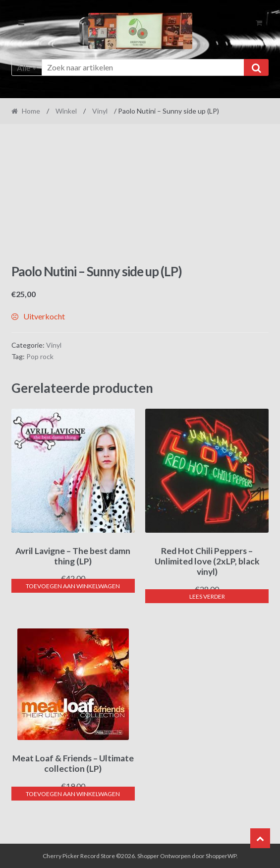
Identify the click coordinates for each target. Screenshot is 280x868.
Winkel (66, 111)
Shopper (148, 856)
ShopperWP (221, 856)
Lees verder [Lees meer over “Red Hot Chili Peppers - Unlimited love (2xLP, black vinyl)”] (207, 596)
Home (31, 111)
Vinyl (100, 111)
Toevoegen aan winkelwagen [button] (73, 586)
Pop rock (40, 356)
